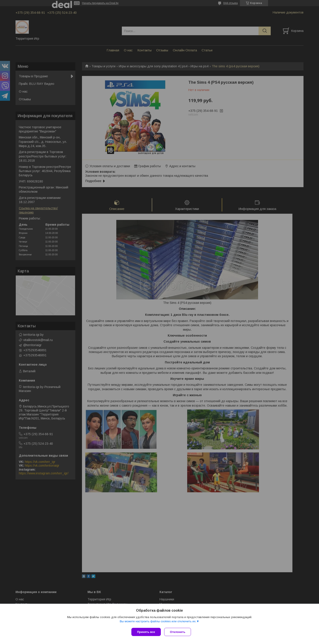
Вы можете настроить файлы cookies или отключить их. (158, 622)
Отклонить (179, 632)
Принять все (146, 632)
